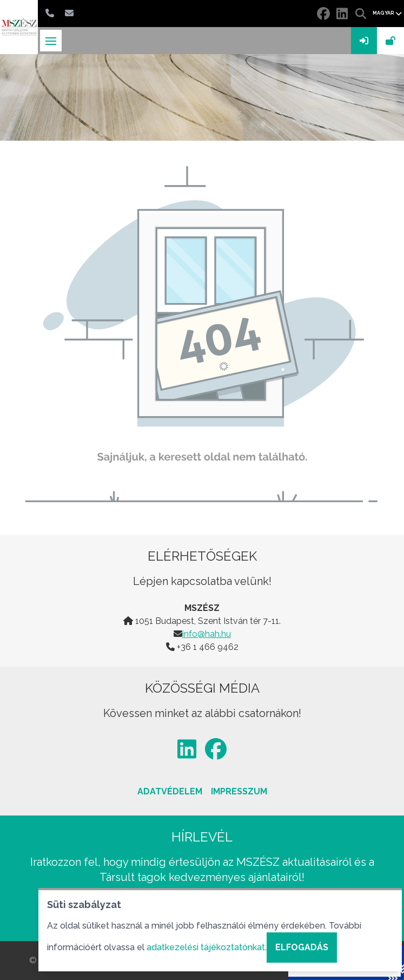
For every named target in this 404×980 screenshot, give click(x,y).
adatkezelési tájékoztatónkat (206, 947)
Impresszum (239, 791)
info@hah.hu (207, 634)
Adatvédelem (170, 791)
